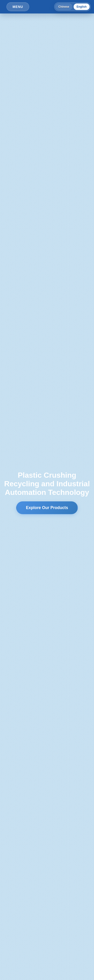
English (82, 7)
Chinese (64, 7)
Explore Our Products (47, 508)
